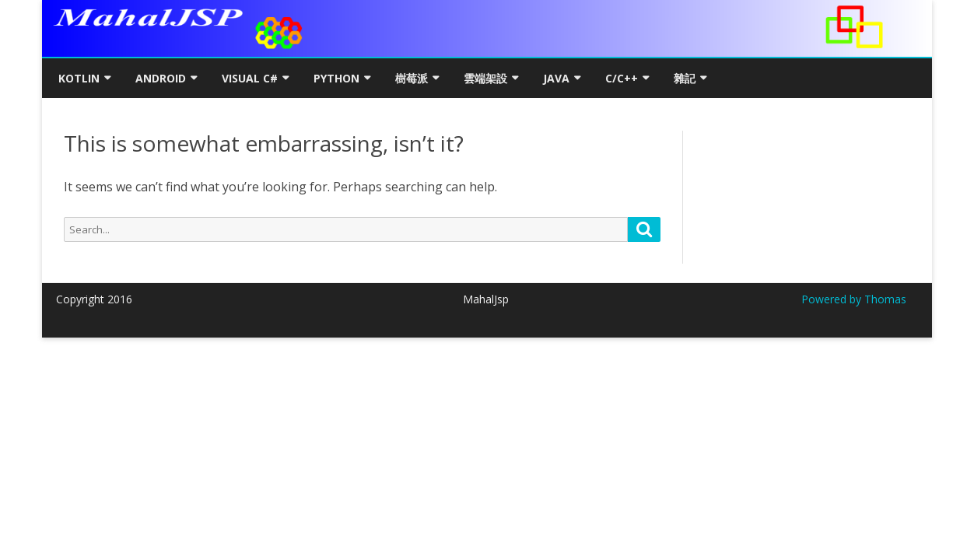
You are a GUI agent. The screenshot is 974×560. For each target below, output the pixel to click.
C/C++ (622, 78)
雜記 (685, 78)
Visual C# (250, 78)
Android (161, 78)
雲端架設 (485, 78)
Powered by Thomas (854, 299)
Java (556, 78)
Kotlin (79, 78)
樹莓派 (412, 78)
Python (336, 78)
